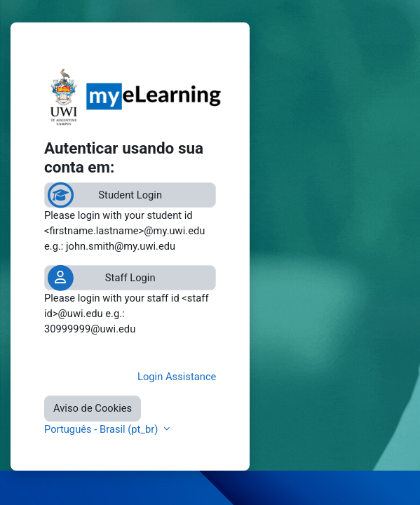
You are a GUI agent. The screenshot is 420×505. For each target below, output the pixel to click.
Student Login (130, 195)
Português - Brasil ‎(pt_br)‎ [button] (102, 429)
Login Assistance (177, 377)
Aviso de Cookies (93, 408)
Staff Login (130, 278)
